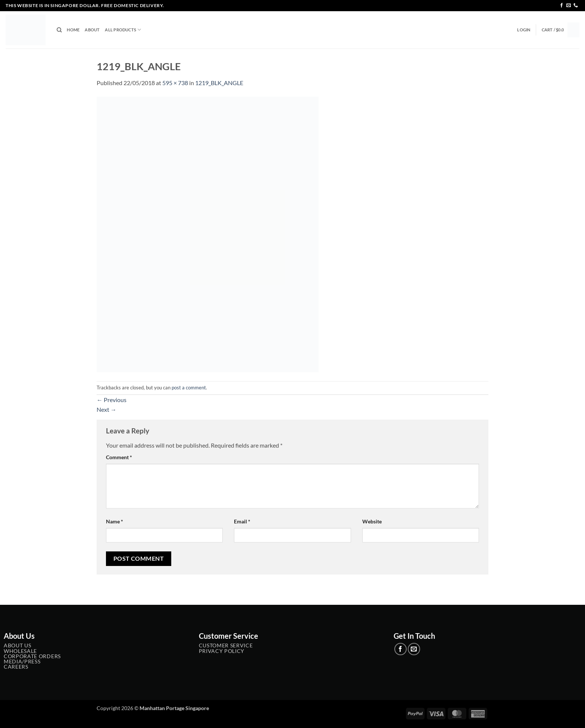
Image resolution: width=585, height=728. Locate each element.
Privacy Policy (222, 651)
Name (115, 521)
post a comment (189, 388)
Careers (16, 667)
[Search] (59, 30)
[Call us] (576, 6)
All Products (123, 30)
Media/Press (22, 662)
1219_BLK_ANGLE (219, 83)
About (92, 30)
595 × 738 (175, 83)
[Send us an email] (569, 6)
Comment (119, 457)
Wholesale (20, 651)
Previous (112, 400)
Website (372, 521)
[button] (524, 30)
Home (73, 30)
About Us (17, 645)
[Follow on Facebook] (561, 6)
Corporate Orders (32, 656)
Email (242, 521)
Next (107, 409)
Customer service (226, 645)
